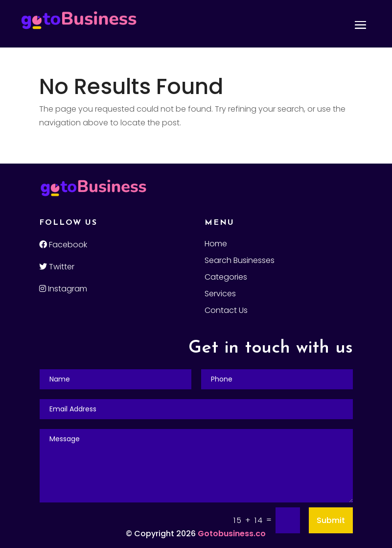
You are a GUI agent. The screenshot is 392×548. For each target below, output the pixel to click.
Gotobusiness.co (232, 534)
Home (216, 245)
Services (220, 295)
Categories (226, 278)
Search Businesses (240, 262)
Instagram (63, 289)
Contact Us (226, 311)
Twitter (57, 267)
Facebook (63, 245)
